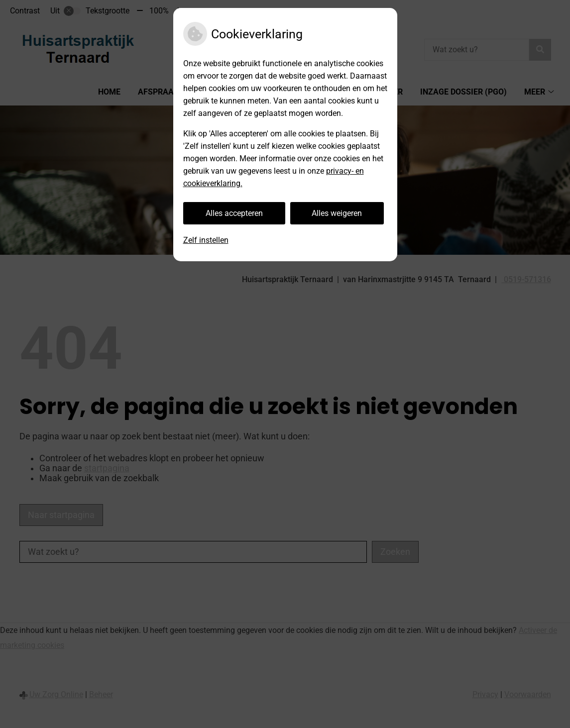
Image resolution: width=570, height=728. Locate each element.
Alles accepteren (234, 213)
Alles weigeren (337, 213)
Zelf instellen (206, 240)
